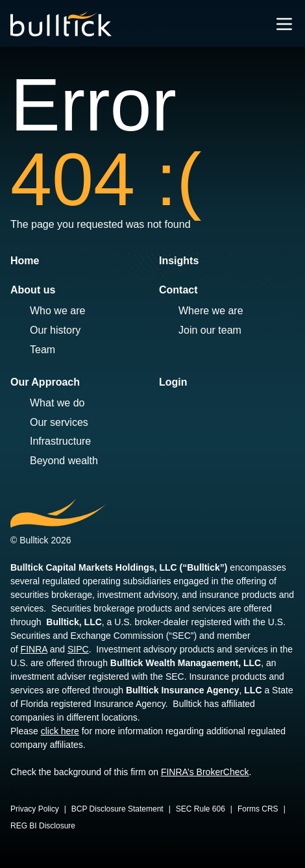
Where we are (211, 311)
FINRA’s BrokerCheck (205, 772)
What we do (57, 403)
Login (173, 382)
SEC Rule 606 (201, 809)
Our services (59, 422)
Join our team (210, 330)
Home (25, 261)
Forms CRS (258, 809)
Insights (179, 261)
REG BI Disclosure (43, 826)
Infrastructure (60, 441)
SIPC (78, 649)
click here (60, 731)
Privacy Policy (35, 809)
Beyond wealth (64, 461)
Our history (55, 330)
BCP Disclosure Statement (117, 809)
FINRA (34, 649)
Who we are (57, 311)
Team (43, 350)
